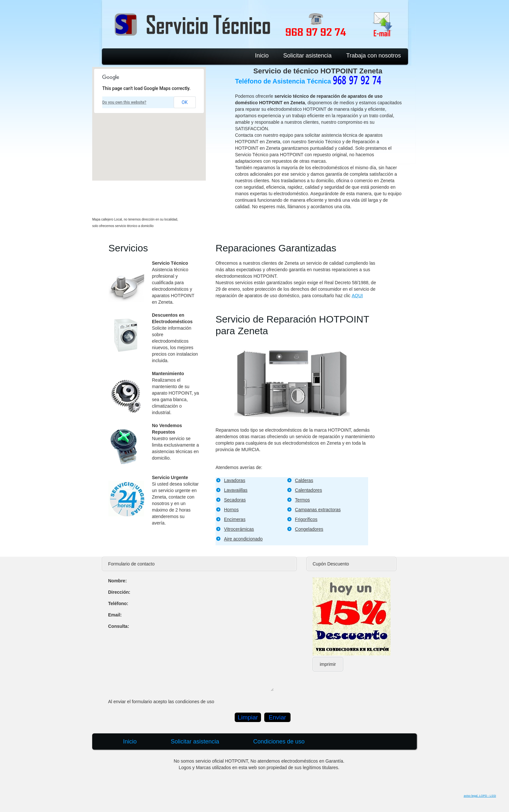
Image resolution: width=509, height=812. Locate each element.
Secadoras (235, 500)
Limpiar (248, 717)
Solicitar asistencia (308, 56)
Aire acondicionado (243, 539)
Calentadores (309, 490)
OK (185, 102)
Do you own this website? (124, 102)
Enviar (278, 717)
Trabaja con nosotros (374, 56)
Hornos (231, 510)
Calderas (304, 480)
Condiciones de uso (279, 742)
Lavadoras (235, 480)
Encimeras (235, 519)
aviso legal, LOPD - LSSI (480, 796)
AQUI (357, 296)
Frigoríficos (306, 519)
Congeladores (309, 529)
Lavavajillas (236, 490)
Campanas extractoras (318, 510)
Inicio (262, 56)
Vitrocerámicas (239, 529)
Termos (303, 500)
